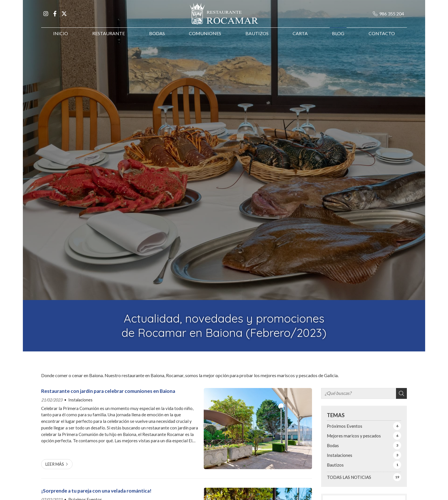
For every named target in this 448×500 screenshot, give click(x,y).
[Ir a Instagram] (46, 17)
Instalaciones (80, 400)
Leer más (55, 464)
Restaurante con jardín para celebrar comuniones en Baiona (108, 391)
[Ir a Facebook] (55, 17)
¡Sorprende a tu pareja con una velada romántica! (96, 491)
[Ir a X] (64, 17)
